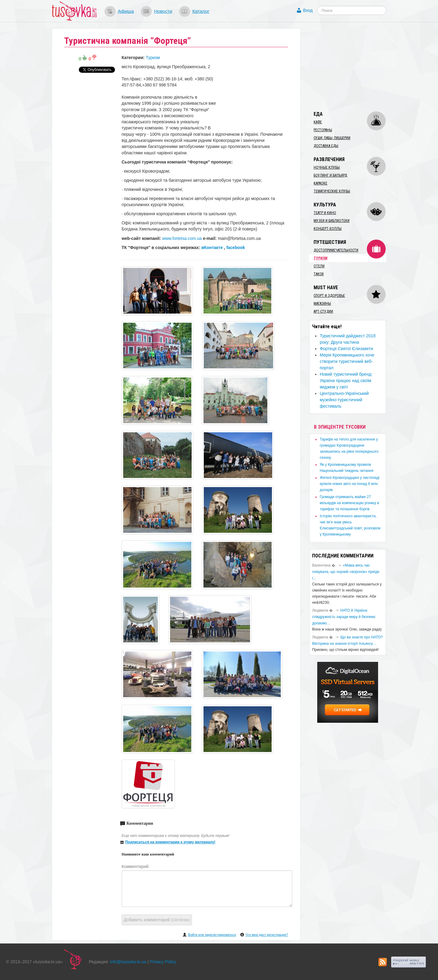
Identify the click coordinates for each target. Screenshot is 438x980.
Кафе (318, 122)
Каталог (201, 11)
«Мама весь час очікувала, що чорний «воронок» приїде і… (346, 572)
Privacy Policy (163, 962)
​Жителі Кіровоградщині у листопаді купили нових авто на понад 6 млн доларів (349, 484)
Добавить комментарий (157, 920)
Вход (308, 10)
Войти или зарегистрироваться (212, 935)
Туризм (153, 58)
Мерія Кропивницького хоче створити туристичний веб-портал (347, 361)
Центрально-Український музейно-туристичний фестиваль (344, 400)
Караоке (320, 183)
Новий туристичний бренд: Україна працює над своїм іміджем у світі (346, 381)
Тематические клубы (332, 191)
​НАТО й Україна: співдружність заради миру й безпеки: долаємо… (344, 617)
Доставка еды (326, 146)
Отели (319, 266)
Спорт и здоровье (329, 296)
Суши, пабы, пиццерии (332, 138)
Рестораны (323, 130)
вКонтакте (212, 248)
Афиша (126, 11)
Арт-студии (323, 311)
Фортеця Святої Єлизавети (346, 349)
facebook (236, 248)
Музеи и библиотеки (332, 221)
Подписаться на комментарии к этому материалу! (170, 842)
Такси (319, 274)
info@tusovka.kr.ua (128, 962)
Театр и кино (325, 213)
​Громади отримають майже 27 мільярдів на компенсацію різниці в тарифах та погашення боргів (349, 503)
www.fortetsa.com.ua (182, 238)
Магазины (322, 304)
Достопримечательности (336, 250)
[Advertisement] (355, 66)
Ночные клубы (327, 167)
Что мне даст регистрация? (267, 935)
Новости (163, 11)
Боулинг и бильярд (330, 175)
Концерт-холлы (328, 229)
